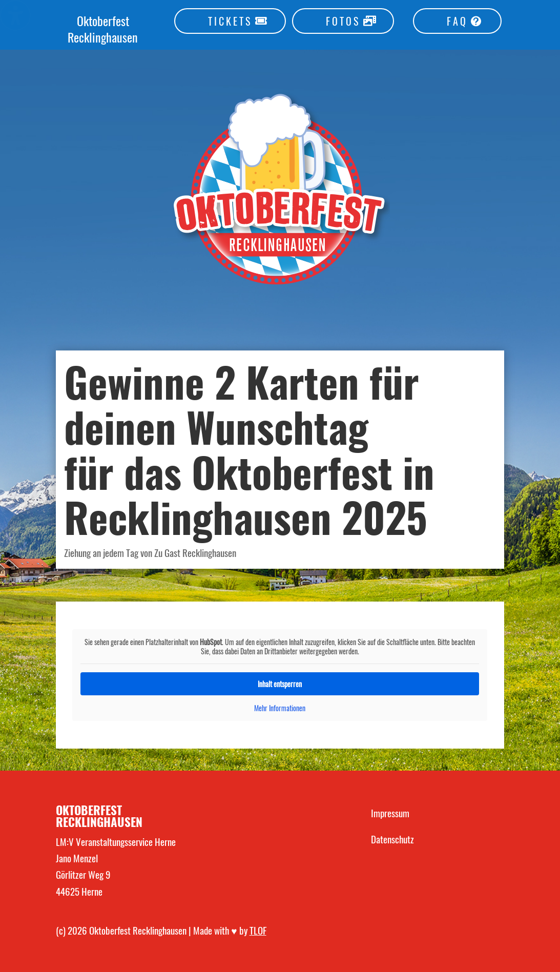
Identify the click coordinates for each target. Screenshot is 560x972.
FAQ (457, 21)
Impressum (390, 813)
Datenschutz (392, 839)
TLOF (258, 930)
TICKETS (230, 21)
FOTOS (343, 21)
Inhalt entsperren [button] (280, 684)
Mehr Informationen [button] (280, 708)
